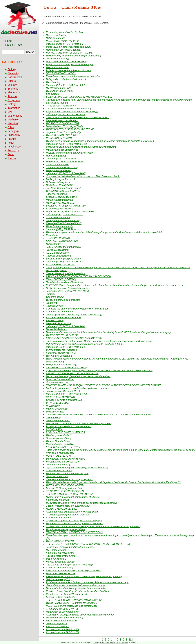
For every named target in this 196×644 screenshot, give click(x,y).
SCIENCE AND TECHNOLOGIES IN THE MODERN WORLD (79, 97)
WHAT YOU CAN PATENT (60, 541)
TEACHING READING (58, 238)
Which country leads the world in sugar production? (73, 56)
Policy (11, 143)
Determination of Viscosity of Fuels (64, 126)
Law (10, 112)
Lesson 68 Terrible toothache (61, 197)
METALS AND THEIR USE (60, 203)
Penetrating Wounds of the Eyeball (64, 32)
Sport (11, 154)
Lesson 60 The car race (59, 323)
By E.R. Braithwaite (56, 35)
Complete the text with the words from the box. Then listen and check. (83, 176)
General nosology (55, 297)
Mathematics (15, 116)
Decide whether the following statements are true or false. (77, 588)
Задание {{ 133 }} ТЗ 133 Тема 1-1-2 (66, 326)
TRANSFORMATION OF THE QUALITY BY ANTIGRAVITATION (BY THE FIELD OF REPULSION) (98, 415)
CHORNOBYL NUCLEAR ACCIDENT (66, 368)
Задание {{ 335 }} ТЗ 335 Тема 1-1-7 (66, 173)
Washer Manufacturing (58, 441)
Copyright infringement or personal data (110, 642)
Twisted (50, 294)
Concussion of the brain (59, 470)
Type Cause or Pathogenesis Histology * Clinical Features (77, 468)
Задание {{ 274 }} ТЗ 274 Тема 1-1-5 (66, 85)
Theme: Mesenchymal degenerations (66, 273)
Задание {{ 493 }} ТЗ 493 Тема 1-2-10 (66, 144)
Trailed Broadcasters (57, 250)
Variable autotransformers (60, 200)
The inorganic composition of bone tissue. (68, 109)
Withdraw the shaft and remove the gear (67, 473)
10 (130, 639)
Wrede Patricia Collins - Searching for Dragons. (71, 603)
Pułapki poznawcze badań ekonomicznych (68, 70)
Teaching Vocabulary (57, 59)
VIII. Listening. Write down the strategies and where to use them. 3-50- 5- (85, 344)
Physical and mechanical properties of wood (69, 153)
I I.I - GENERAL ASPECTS (60, 265)
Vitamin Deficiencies (57, 409)
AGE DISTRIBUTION (57, 253)
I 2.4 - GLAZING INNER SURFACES (65, 432)
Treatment (51, 303)
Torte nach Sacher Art (58, 465)
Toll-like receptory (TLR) (59, 579)
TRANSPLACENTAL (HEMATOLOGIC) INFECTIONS (74, 532)
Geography (14, 100)
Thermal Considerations (59, 256)
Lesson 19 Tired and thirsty (60, 597)
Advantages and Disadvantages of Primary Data (72, 512)
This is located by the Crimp (61, 556)
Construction (15, 77)
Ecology (12, 85)
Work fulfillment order (57, 67)
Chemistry (13, 73)
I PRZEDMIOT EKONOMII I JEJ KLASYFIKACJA (72, 373)
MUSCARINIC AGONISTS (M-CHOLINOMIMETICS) (74, 338)
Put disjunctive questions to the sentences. (69, 426)
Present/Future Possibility (60, 444)
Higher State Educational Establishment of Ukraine (73, 497)
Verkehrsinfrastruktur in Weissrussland (66, 594)
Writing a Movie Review (59, 170)
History (12, 104)
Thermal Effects (54, 306)
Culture (12, 81)
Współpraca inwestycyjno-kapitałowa (66, 529)
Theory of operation (56, 194)
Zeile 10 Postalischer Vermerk (62, 120)
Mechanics (14, 120)
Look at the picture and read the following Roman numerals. (78, 388)
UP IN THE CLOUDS (57, 403)
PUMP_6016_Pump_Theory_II (62, 41)
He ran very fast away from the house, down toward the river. (78, 376)
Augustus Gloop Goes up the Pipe (64, 132)
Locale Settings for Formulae (61, 621)
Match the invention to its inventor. (64, 618)
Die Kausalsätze (55, 412)
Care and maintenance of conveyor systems (69, 479)
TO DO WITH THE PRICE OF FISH (65, 491)
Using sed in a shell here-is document (66, 79)
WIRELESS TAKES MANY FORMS (65, 162)
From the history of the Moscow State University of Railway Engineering (84, 576)
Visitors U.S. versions (57, 626)
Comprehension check (58, 382)
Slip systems (53, 94)
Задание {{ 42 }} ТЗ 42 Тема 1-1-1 (64, 229)
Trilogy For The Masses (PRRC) (63, 391)
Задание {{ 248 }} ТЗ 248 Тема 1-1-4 (66, 44)
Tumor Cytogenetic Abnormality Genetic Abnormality (74, 315)
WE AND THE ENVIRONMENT (63, 123)
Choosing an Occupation (59, 568)
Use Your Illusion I (56, 559)
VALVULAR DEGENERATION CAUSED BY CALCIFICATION (78, 276)
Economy (13, 89)
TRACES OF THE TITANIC (60, 106)
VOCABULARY (54, 429)
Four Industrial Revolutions (60, 553)
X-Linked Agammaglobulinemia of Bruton (68, 515)
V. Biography (53, 406)
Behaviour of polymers (58, 182)
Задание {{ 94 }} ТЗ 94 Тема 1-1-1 (64, 215)
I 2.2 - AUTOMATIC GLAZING (62, 241)
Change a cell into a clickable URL (64, 400)
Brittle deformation (56, 38)
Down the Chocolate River (60, 379)
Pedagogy (13, 131)
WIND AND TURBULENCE (60, 573)
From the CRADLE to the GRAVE (64, 223)
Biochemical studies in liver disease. (65, 459)
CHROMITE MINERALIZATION (63, 191)
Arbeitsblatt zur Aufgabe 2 (60, 518)
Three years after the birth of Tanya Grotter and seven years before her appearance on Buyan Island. (99, 341)
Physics (12, 139)
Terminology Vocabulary (59, 438)
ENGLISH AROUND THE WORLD (64, 447)
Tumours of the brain (57, 476)
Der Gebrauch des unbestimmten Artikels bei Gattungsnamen (79, 423)
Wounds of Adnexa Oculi (59, 91)
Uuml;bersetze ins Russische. (62, 350)
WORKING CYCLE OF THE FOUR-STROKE (70, 129)
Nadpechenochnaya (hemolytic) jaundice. (68, 288)
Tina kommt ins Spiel (57, 164)
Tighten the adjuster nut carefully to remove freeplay (74, 521)
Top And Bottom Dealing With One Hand (67, 291)
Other (11, 127)
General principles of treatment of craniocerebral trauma (76, 585)
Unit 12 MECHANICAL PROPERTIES (66, 62)
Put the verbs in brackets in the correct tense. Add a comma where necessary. (87, 582)
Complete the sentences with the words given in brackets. (77, 309)
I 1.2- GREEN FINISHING (60, 209)
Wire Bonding (53, 82)
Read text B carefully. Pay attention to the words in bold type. (78, 591)
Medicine (13, 123)
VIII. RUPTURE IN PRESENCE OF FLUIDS (69, 53)
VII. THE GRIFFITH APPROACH (63, 317)
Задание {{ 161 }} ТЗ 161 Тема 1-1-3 (66, 347)
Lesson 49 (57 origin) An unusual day (66, 206)
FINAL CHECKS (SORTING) (61, 279)
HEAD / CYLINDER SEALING (62, 509)
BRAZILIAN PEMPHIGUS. (60, 185)
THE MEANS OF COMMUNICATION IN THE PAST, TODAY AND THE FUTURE (88, 544)
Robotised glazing (56, 156)
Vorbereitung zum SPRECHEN (62, 462)
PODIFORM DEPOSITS (59, 138)
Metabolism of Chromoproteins (62, 612)
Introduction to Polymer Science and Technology (72, 112)
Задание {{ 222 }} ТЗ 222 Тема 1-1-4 (66, 114)
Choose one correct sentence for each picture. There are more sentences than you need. (93, 526)
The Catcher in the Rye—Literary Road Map (69, 565)
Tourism (12, 158)
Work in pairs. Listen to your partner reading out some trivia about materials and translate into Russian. (100, 141)
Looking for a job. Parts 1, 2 (61, 179)
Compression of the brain (59, 312)
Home (9, 41)
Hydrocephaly (53, 244)
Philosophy (14, 135)
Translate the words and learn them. (65, 282)
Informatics (14, 108)
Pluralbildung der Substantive (62, 150)
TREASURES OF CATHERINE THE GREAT (70, 494)
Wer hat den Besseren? (59, 356)
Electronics (14, 92)
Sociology (13, 150)
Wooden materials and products (63, 300)
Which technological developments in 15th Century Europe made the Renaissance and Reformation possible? (104, 232)
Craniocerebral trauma (58, 217)
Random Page (14, 45)
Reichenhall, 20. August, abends (63, 50)
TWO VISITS (53, 418)
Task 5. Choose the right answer (63, 247)
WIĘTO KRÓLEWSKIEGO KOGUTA (65, 485)
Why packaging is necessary (61, 365)
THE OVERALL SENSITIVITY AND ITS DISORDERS (74, 600)
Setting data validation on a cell (63, 220)
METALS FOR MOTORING (60, 397)
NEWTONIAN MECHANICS (61, 73)
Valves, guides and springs (60, 562)
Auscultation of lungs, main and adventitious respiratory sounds (79, 615)
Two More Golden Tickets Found (63, 188)
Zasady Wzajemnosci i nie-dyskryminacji (67, 506)
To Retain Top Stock (57, 623)
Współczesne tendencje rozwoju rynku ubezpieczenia (74, 523)
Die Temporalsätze (56, 550)
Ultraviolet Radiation (57, 329)
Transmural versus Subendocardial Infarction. (70, 547)
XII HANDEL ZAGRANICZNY (62, 167)
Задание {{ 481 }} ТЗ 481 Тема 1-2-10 (66, 394)
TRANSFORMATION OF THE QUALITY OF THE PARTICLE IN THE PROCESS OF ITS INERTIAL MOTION (103, 385)
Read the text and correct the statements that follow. (74, 76)
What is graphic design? (59, 435)
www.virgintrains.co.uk (58, 420)
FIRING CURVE (55, 320)
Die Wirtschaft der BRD (58, 88)
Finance (12, 96)
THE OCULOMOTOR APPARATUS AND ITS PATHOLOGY (77, 117)
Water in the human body (59, 226)
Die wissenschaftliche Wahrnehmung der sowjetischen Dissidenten (81, 503)
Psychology (14, 147)
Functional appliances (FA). (60, 353)
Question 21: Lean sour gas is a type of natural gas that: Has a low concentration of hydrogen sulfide (99, 370)
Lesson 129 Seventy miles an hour (64, 488)
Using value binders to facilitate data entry (68, 47)
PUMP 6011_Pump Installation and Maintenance (72, 606)
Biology (12, 69)
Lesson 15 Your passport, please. (64, 259)
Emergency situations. (58, 500)
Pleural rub (52, 235)
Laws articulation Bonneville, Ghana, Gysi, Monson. (73, 571)
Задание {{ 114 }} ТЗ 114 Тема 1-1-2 (66, 262)
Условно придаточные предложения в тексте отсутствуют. (81, 147)
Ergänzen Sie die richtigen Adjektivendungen (70, 64)
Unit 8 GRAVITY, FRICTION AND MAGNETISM (71, 212)
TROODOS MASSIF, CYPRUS (62, 609)
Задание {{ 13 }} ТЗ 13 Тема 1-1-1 (64, 159)
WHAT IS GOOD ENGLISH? (61, 135)
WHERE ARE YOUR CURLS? (62, 335)
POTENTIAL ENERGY (58, 456)
